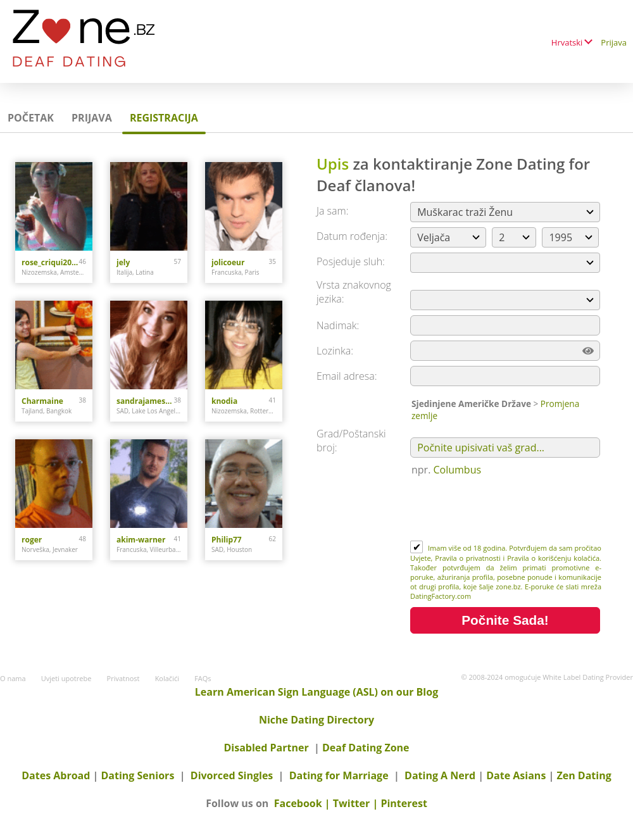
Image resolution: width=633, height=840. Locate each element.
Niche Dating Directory (316, 720)
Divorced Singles (232, 775)
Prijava (614, 42)
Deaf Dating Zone (366, 748)
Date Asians (516, 775)
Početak (31, 118)
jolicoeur (228, 262)
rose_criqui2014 (50, 262)
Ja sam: (332, 211)
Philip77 (227, 540)
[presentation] (506, 510)
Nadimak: (338, 325)
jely (123, 262)
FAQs (203, 678)
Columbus (458, 470)
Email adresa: (347, 376)
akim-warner (141, 540)
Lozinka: (335, 351)
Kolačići (167, 678)
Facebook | (304, 803)
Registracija (164, 118)
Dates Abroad (56, 775)
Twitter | (357, 803)
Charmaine (42, 401)
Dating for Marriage (339, 775)
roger (32, 540)
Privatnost (123, 678)
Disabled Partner (266, 748)
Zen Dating (584, 775)
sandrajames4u (145, 401)
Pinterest (404, 803)
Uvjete (421, 558)
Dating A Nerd (440, 775)
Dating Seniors (138, 775)
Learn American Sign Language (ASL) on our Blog (316, 692)
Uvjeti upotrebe (66, 678)
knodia (224, 401)
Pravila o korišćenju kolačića (553, 558)
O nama (13, 678)
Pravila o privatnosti (468, 558)
